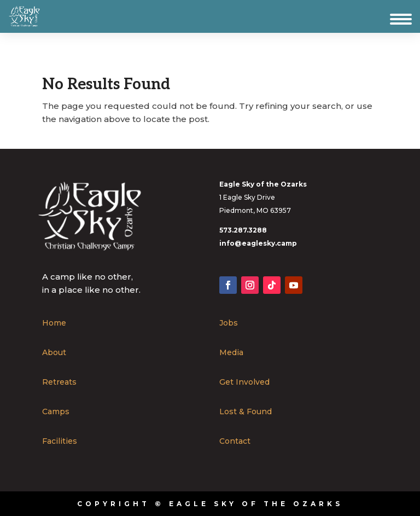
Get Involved (244, 382)
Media (231, 353)
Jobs (229, 323)
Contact (235, 442)
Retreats (59, 382)
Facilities (60, 442)
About (54, 353)
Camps (56, 412)
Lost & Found (246, 412)
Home (54, 323)
